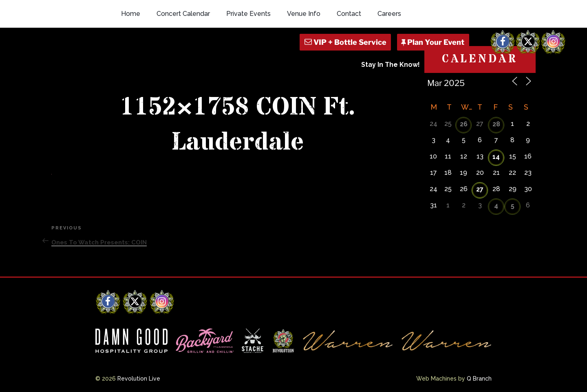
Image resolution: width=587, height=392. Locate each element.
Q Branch (479, 379)
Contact (349, 14)
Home (131, 14)
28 (496, 124)
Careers (389, 14)
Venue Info (304, 14)
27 (480, 189)
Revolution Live (139, 379)
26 (464, 124)
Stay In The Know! (391, 65)
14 (496, 157)
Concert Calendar (183, 14)
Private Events (248, 14)
